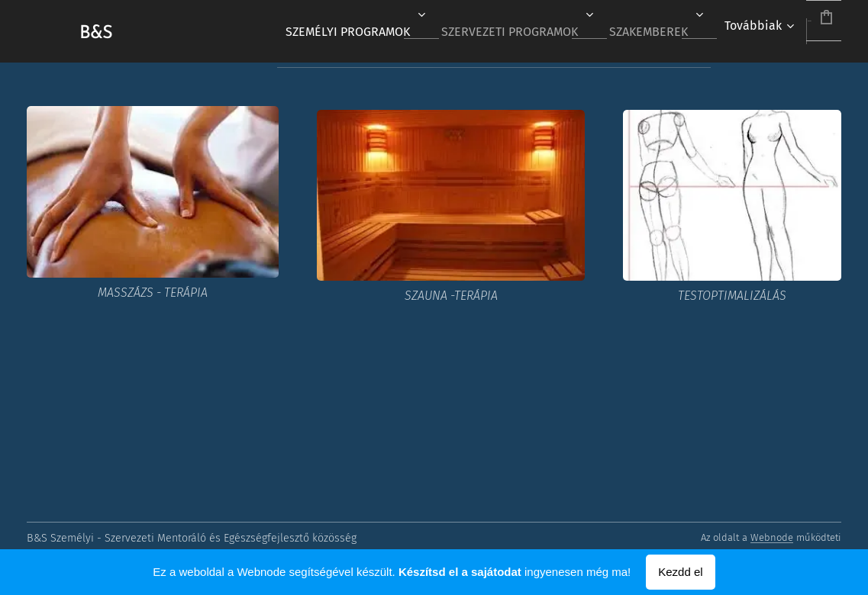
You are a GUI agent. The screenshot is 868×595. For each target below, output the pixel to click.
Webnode (772, 537)
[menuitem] (299, 31)
